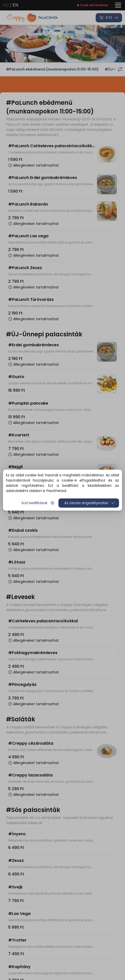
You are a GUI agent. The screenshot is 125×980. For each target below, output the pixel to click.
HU (6, 5)
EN (15, 5)
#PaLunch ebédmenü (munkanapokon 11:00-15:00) (52, 69)
